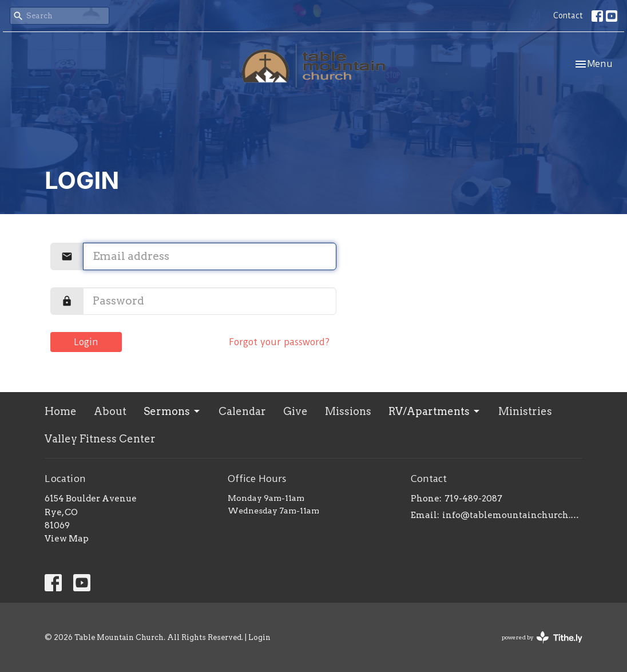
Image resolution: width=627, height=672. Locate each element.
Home (61, 411)
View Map (67, 539)
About (110, 411)
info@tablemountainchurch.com (512, 515)
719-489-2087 (473, 499)
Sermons (172, 411)
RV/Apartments (435, 411)
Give (295, 411)
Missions (348, 411)
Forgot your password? (279, 342)
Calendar (242, 411)
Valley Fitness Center (100, 439)
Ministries (525, 411)
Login (86, 342)
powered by (542, 637)
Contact (568, 15)
